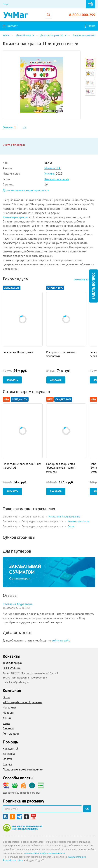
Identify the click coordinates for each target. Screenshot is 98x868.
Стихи (71, 526)
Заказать (12, 380)
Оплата (7, 759)
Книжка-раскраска (57, 179)
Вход (6, 4)
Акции (7, 718)
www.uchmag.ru (77, 857)
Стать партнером (20, 578)
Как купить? (10, 748)
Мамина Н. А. (53, 168)
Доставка (9, 754)
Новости (8, 713)
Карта (7, 723)
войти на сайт (61, 640)
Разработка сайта (13, 860)
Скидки (8, 764)
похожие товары (84, 279)
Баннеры (9, 728)
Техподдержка (12, 663)
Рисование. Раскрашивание (64, 517)
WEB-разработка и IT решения (23, 702)
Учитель (49, 173)
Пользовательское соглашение (23, 769)
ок (87, 809)
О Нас (7, 697)
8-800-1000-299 (82, 15)
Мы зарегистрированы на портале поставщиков (23, 828)
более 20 (14, 793)
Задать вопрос (93, 286)
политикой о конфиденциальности (45, 853)
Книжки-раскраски (15, 217)
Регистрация (11, 733)
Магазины (9, 707)
